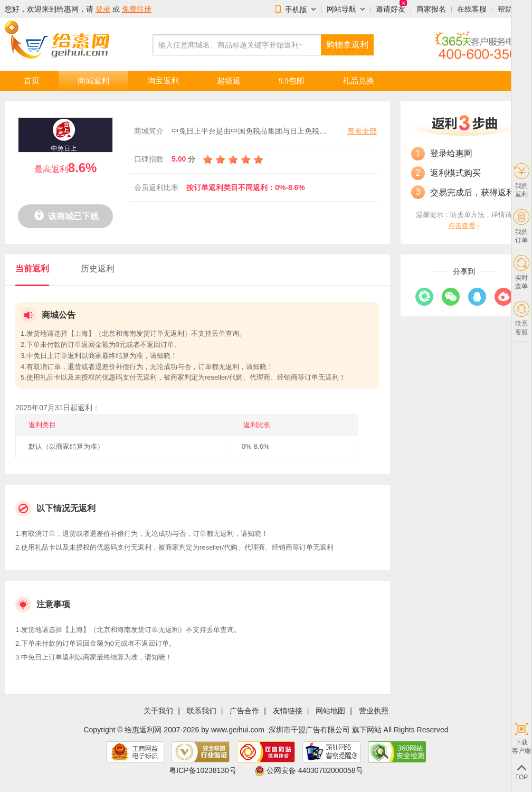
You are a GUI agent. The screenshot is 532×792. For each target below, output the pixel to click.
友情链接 (288, 711)
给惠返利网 (143, 730)
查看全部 (362, 131)
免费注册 (137, 9)
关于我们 (158, 711)
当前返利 (32, 268)
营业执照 (374, 711)
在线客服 (472, 9)
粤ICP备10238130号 (203, 770)
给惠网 (68, 9)
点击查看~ (464, 226)
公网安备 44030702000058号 (309, 770)
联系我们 (202, 711)
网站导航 (341, 9)
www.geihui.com (238, 730)
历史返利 (98, 268)
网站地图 (330, 711)
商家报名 (431, 9)
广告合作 (244, 711)
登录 (103, 9)
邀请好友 (391, 9)
